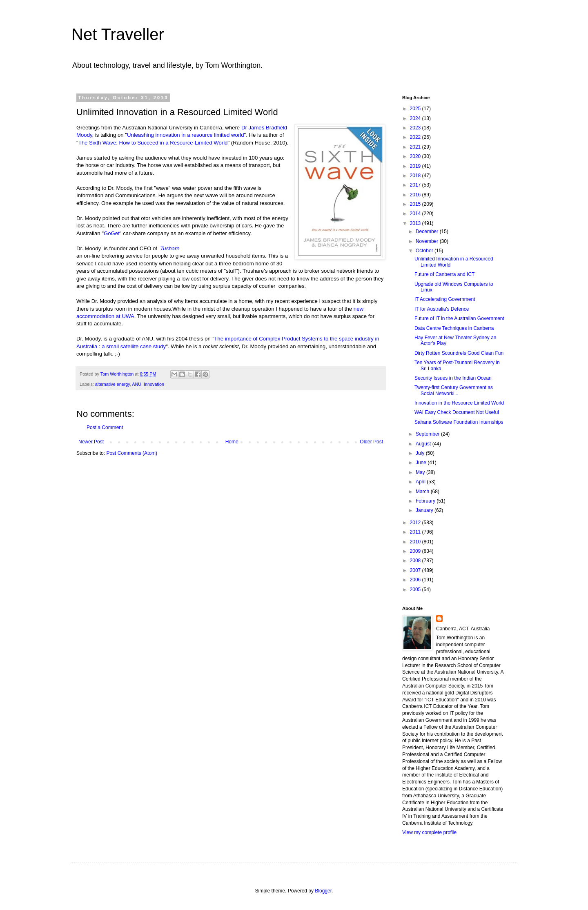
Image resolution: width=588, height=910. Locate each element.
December (428, 231)
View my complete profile (429, 832)
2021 (416, 147)
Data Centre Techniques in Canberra (454, 328)
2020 (416, 156)
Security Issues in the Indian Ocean (453, 378)
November (428, 241)
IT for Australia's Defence (442, 309)
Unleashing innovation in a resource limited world (186, 135)
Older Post (371, 442)
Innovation (154, 384)
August (424, 444)
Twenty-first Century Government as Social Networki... (454, 390)
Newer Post (91, 442)
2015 (416, 204)
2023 (416, 128)
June (422, 463)
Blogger (323, 891)
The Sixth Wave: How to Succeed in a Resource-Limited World (153, 143)
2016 (416, 195)
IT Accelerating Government (445, 299)
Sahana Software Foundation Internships (459, 422)
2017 (416, 185)
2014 (416, 214)
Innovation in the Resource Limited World (459, 403)
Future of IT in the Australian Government (459, 318)
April (421, 482)
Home (232, 442)
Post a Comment (105, 427)
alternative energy (112, 384)
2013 (416, 223)
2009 (416, 551)
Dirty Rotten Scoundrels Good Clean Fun (459, 353)
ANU (137, 384)
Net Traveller (118, 34)
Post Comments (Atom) (132, 453)
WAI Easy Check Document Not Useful (457, 412)
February (426, 501)
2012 (416, 523)
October (425, 251)
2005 (416, 590)
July (421, 453)
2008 (416, 561)
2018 (416, 176)
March (423, 492)
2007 (416, 570)
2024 (416, 118)
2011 (416, 532)
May (421, 472)
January (425, 510)
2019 (416, 166)
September (428, 434)
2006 (416, 580)
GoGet (112, 233)
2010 (416, 542)
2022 (416, 137)
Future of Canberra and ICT (444, 274)
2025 (416, 109)
